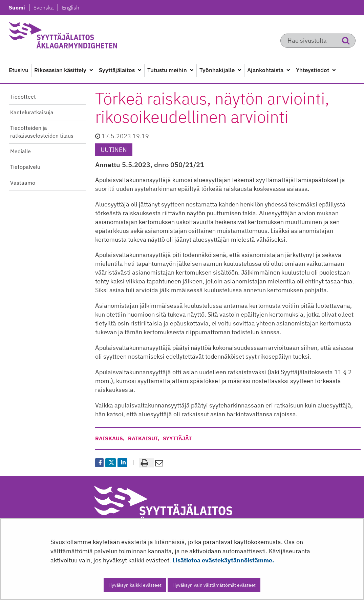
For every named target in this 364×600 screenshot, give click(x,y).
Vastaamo (23, 183)
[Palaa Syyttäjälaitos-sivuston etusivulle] (79, 37)
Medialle (20, 151)
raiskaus (109, 438)
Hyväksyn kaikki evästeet (135, 585)
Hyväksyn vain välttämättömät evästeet (214, 585)
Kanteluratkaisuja (32, 112)
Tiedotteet (23, 97)
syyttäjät (177, 438)
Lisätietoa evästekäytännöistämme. (223, 560)
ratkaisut (143, 438)
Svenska (45, 7)
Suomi (19, 7)
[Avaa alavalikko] (91, 71)
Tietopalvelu (25, 167)
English (70, 7)
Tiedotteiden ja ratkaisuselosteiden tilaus (42, 132)
